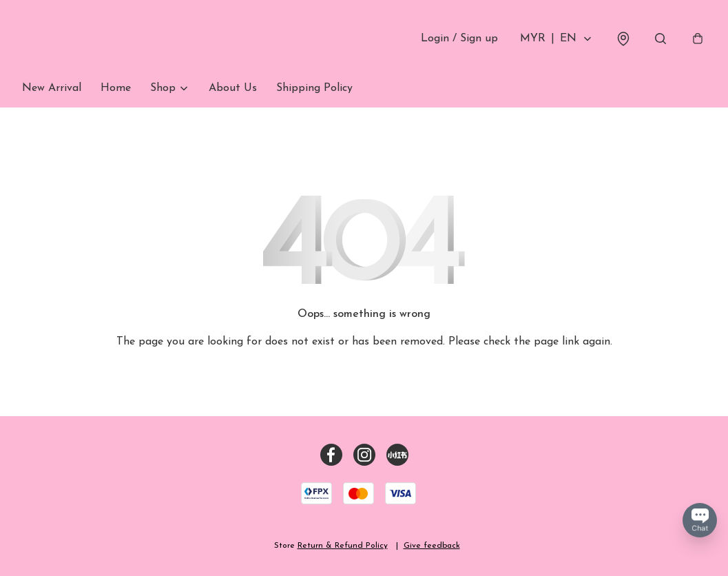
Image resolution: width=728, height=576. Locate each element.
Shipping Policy (314, 88)
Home (116, 88)
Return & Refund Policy (343, 546)
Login (459, 39)
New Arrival (52, 88)
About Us (233, 88)
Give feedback (432, 546)
